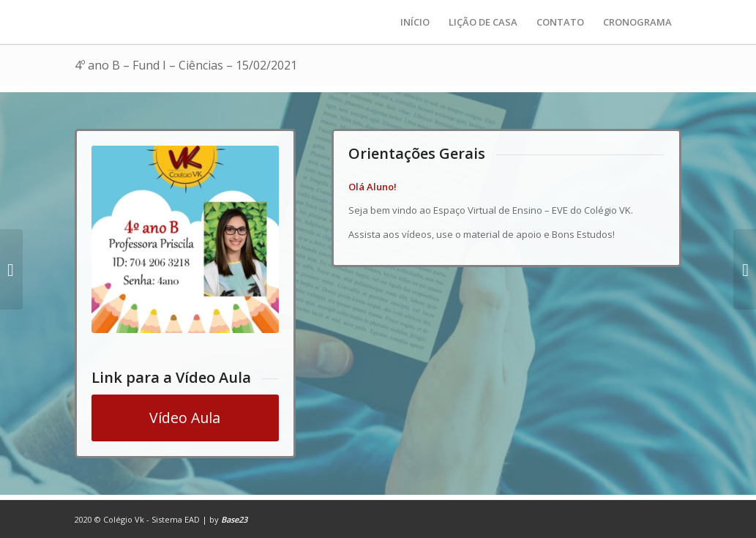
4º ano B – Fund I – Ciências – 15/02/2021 (186, 65)
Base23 (234, 519)
